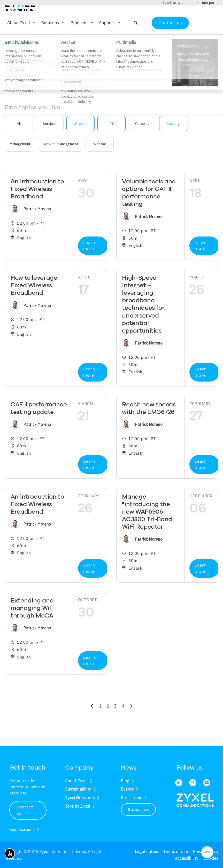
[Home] (20, 20)
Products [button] (82, 38)
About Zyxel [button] (22, 38)
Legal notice (147, 851)
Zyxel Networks (80, 798)
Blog (125, 781)
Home (9, 56)
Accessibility (187, 858)
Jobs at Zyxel (78, 806)
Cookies (211, 858)
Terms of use (175, 851)
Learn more (89, 261)
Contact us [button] (25, 810)
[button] (135, 38)
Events (127, 789)
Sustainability (78, 789)
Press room (132, 798)
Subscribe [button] (139, 809)
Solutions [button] (53, 38)
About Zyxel (76, 781)
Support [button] (110, 38)
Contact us (170, 38)
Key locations (22, 829)
